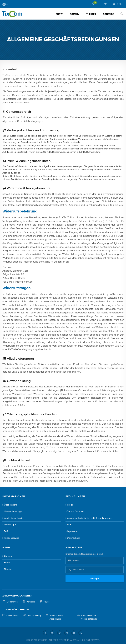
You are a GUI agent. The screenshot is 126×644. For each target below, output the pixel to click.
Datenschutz (73, 538)
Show (59, 14)
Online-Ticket (13, 616)
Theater (91, 14)
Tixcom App (10, 525)
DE (105, 4)
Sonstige (108, 14)
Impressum (73, 531)
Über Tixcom (10, 505)
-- (5, 4)
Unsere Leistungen (14, 511)
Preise (70, 505)
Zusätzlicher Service (14, 518)
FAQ (6, 531)
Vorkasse (31, 602)
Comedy (74, 14)
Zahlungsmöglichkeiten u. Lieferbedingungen (90, 518)
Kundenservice (12, 538)
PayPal (47, 602)
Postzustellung (34, 616)
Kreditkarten (12, 602)
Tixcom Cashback (76, 511)
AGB (69, 525)
